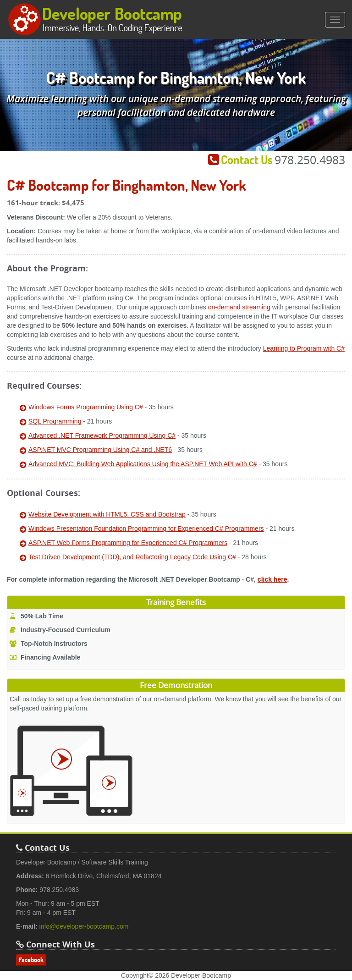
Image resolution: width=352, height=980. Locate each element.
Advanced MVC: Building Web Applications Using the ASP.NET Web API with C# (143, 464)
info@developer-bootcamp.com (84, 926)
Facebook (31, 960)
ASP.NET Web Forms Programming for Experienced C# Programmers (128, 543)
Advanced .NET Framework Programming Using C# (102, 435)
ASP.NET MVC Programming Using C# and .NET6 (100, 450)
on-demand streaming (239, 307)
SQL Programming (55, 421)
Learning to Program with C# (304, 348)
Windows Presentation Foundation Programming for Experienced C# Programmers (146, 529)
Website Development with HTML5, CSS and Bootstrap (107, 514)
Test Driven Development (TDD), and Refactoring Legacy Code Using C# (132, 557)
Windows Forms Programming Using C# (86, 407)
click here (272, 579)
